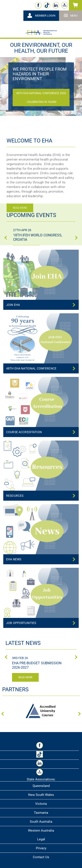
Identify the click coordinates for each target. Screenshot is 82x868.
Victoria (41, 804)
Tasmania (41, 813)
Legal (41, 839)
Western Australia (41, 831)
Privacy (41, 848)
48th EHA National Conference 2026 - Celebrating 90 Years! (41, 98)
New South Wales (41, 795)
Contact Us (41, 857)
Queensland (41, 786)
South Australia (41, 822)
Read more (25, 677)
